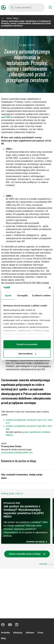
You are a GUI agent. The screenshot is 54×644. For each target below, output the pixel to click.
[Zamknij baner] (50, 288)
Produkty (6, 633)
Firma (40, 633)
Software (30, 633)
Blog (16, 18)
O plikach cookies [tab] (41, 295)
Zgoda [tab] (8, 295)
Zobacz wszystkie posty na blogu (25, 554)
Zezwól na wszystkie (27, 344)
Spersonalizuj (27, 354)
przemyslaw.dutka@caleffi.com (17, 453)
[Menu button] (50, 8)
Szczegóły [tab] (22, 295)
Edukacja (18, 633)
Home (9, 18)
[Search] (26, 8)
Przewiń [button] (43, 564)
